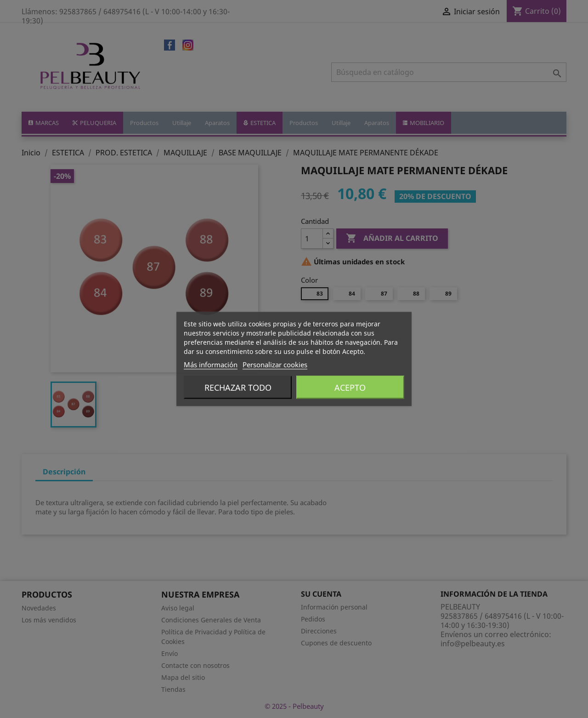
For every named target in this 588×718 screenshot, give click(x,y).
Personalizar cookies (275, 365)
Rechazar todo (238, 387)
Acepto (350, 387)
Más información (211, 365)
